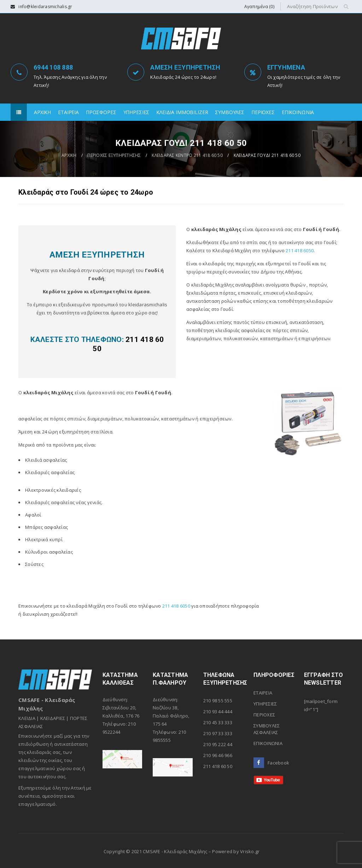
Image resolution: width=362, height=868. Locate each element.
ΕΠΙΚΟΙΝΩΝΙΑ (268, 743)
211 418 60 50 (218, 766)
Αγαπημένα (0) (259, 7)
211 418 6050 (300, 250)
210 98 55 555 (218, 701)
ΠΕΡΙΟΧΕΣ (264, 715)
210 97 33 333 (218, 733)
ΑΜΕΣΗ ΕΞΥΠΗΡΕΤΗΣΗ (185, 67)
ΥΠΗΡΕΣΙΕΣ (265, 704)
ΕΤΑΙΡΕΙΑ (263, 693)
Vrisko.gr (250, 851)
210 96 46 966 (218, 755)
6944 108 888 (53, 67)
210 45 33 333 (218, 722)
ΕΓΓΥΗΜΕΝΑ (286, 67)
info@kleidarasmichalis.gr (45, 7)
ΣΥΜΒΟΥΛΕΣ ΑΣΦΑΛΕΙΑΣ (267, 729)
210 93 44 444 (218, 711)
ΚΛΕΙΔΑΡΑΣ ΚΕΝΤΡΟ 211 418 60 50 (187, 155)
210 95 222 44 (218, 744)
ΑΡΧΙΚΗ (69, 155)
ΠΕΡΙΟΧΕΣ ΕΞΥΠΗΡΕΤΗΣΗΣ (114, 155)
